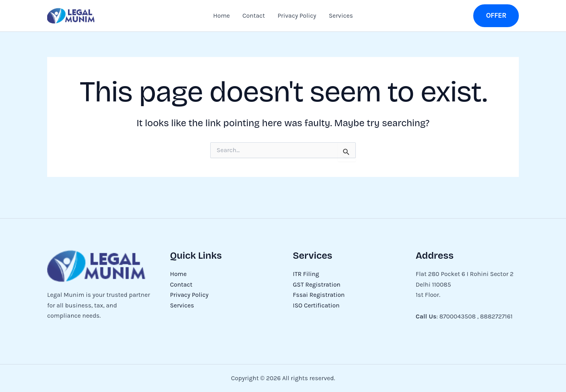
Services (341, 16)
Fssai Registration (319, 295)
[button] (496, 16)
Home (221, 16)
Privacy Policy (297, 16)
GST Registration (317, 284)
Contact (254, 16)
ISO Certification (316, 305)
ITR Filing (306, 274)
